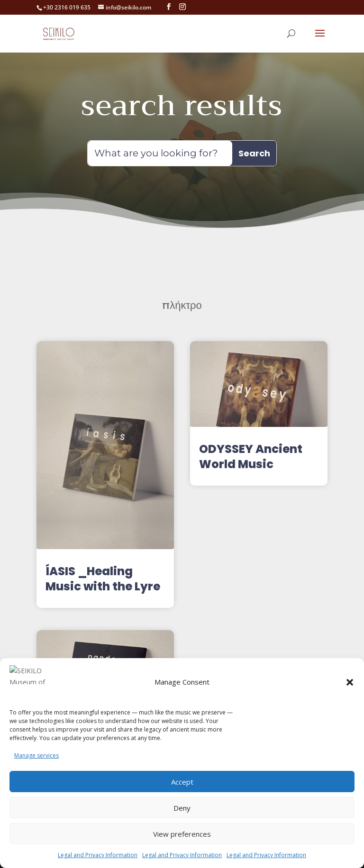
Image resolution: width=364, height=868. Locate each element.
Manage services (36, 755)
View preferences (182, 834)
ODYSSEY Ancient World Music (251, 457)
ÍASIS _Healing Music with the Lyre (103, 579)
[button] (350, 688)
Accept (182, 782)
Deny (182, 808)
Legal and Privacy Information (98, 855)
